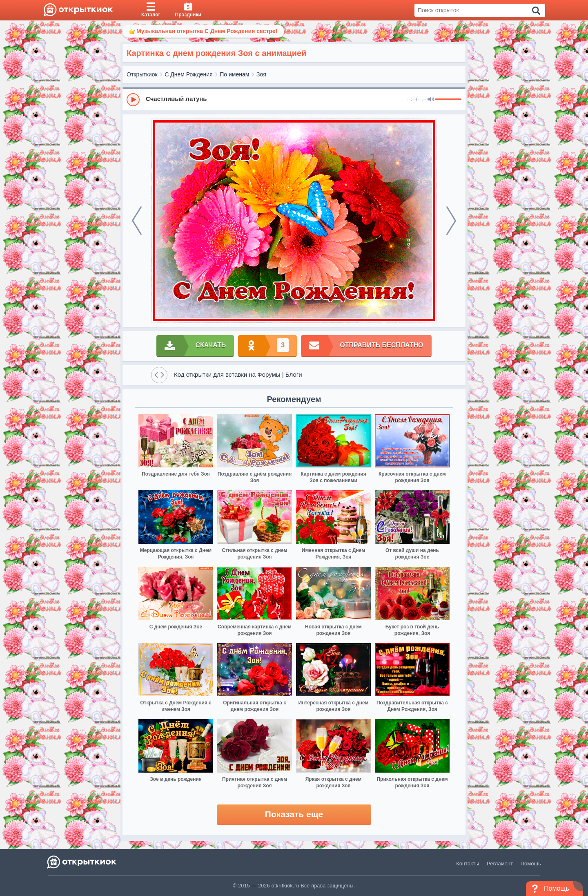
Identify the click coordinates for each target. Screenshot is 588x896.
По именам (234, 74)
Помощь (531, 864)
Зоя (261, 74)
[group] (294, 99)
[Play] (133, 100)
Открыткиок (142, 74)
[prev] (137, 221)
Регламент (500, 864)
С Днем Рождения (188, 74)
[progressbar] (448, 100)
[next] (451, 221)
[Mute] (431, 100)
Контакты (468, 864)
